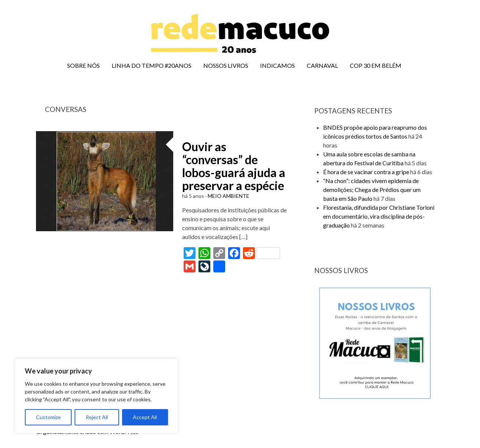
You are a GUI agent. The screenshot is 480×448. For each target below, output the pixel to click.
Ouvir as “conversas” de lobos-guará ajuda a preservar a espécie (234, 166)
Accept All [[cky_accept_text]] (145, 417)
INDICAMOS (277, 65)
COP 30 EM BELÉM (376, 65)
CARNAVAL (322, 65)
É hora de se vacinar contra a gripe (366, 172)
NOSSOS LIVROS (226, 65)
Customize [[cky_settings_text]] (48, 417)
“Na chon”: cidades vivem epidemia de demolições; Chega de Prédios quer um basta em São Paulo (372, 190)
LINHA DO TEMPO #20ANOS (152, 65)
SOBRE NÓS (83, 65)
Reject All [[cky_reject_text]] (97, 417)
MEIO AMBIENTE (229, 196)
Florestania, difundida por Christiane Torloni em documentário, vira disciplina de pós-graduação (379, 216)
